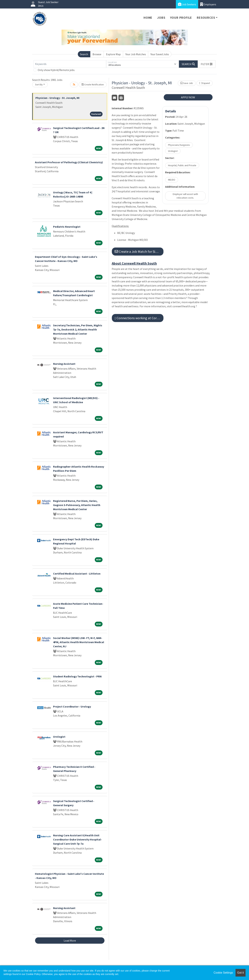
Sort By (39, 84)
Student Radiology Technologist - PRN (77, 676)
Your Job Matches (136, 54)
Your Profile (181, 18)
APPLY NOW (188, 97)
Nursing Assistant (64, 364)
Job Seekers (187, 4)
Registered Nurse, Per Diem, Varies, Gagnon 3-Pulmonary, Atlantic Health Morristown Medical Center (77, 505)
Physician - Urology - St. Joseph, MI (57, 98)
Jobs (161, 18)
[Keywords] (70, 64)
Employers (208, 4)
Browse (97, 54)
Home (148, 18)
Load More (70, 941)
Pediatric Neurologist (67, 227)
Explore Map (113, 54)
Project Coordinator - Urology (72, 706)
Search (84, 54)
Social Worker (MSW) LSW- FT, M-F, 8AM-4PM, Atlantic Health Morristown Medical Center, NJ (79, 642)
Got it (241, 973)
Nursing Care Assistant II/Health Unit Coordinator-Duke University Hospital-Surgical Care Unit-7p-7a (77, 839)
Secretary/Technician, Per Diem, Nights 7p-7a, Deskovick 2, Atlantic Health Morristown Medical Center (78, 329)
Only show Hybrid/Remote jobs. (56, 70)
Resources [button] (206, 18)
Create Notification (93, 84)
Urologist (59, 737)
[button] (207, 64)
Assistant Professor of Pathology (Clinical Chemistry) (69, 162)
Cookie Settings (223, 973)
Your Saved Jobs (160, 54)
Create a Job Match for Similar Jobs (139, 251)
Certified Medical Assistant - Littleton (77, 574)
